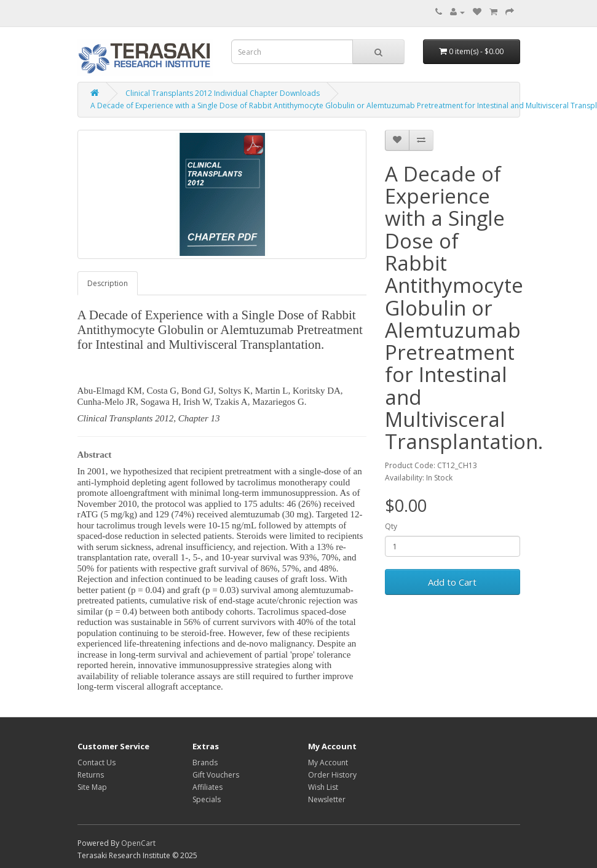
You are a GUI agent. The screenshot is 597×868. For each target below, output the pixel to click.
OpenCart (138, 843)
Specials (207, 799)
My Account (328, 762)
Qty (391, 526)
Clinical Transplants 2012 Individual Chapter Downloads (223, 93)
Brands (205, 762)
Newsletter (327, 799)
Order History (332, 775)
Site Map (92, 787)
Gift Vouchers (216, 775)
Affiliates (208, 787)
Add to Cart (452, 582)
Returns (91, 775)
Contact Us (97, 762)
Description (108, 283)
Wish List (323, 787)
